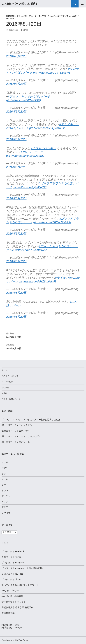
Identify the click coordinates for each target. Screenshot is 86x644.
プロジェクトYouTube (12, 574)
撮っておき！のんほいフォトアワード (20, 585)
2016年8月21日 (43, 346)
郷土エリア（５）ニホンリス (16, 442)
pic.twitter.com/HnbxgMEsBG (25, 156)
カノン (5, 502)
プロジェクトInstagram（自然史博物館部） (23, 568)
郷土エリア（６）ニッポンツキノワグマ (21, 436)
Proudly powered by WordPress (15, 640)
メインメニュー (82, 4)
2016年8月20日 (16, 56)
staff (26, 30)
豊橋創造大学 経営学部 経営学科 (17, 607)
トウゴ (5, 490)
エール (5, 479)
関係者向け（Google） (13, 628)
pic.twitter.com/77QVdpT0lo (47, 128)
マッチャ (6, 496)
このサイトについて (10, 376)
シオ (4, 485)
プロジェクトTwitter (11, 557)
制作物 (4, 393)
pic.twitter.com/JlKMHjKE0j (24, 100)
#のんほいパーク (21, 73)
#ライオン (62, 278)
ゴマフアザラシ (64, 16)
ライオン (10, 19)
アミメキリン (22, 16)
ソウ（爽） (7, 513)
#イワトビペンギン (43, 148)
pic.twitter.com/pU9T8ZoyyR (52, 73)
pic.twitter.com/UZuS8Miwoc (29, 250)
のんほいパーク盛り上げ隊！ (20, 4)
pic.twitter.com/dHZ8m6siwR (37, 281)
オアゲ (5, 468)
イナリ (5, 462)
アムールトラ (35, 16)
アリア (5, 507)
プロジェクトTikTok (11, 579)
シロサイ (75, 16)
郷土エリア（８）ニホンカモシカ (18, 425)
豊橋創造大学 (8, 613)
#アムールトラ (48, 246)
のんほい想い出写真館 (12, 596)
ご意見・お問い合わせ (11, 399)
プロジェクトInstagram (13, 563)
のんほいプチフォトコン (14, 591)
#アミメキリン (18, 97)
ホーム (4, 370)
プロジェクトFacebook (13, 551)
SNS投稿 (10, 16)
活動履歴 (5, 388)
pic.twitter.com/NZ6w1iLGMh (52, 222)
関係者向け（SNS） (11, 625)
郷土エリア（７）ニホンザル (16, 431)
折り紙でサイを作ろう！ (14, 602)
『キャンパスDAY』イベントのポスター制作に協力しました (31, 420)
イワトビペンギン (49, 16)
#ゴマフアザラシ (50, 183)
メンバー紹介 (7, 382)
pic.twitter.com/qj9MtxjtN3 (30, 187)
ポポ (4, 474)
